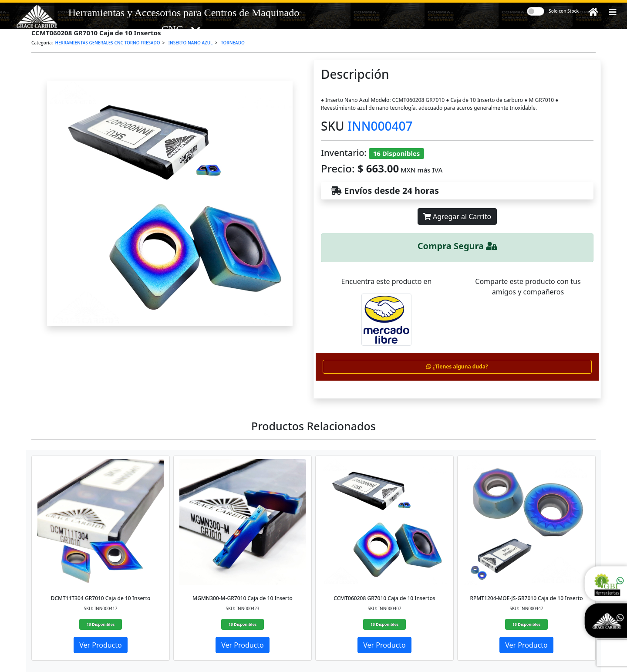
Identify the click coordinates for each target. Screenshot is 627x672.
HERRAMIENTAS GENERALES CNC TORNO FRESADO (108, 43)
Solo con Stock (564, 11)
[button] (613, 12)
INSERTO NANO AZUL (190, 43)
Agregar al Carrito (457, 216)
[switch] (536, 11)
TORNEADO (233, 43)
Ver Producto (101, 645)
